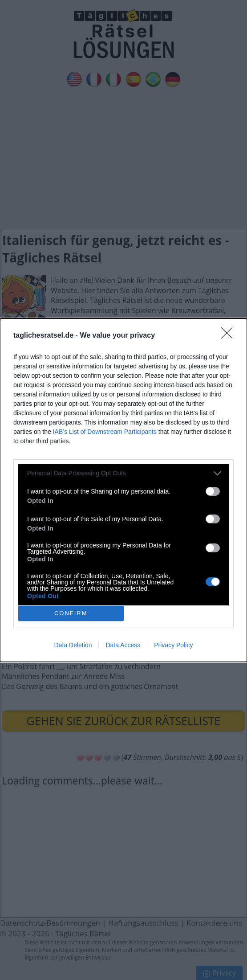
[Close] (230, 336)
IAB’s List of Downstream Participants (105, 432)
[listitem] (123, 473)
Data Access (123, 645)
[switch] (213, 491)
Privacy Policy (173, 645)
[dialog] (123, 490)
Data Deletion (73, 645)
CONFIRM (71, 613)
